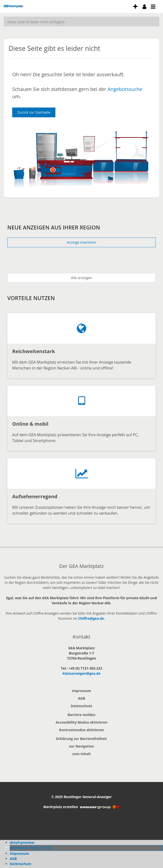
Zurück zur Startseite (34, 112)
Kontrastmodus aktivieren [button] (81, 730)
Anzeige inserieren (81, 242)
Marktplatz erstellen (81, 807)
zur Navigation (82, 746)
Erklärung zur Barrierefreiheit (81, 739)
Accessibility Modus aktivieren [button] (81, 722)
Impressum (82, 691)
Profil (14, 848)
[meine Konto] (144, 6)
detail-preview (22, 842)
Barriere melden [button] (81, 715)
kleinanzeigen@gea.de (81, 673)
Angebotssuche (125, 89)
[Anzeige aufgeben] (135, 6)
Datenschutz (81, 706)
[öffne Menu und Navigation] (151, 6)
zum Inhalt (81, 754)
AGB (81, 698)
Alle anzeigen (81, 278)
